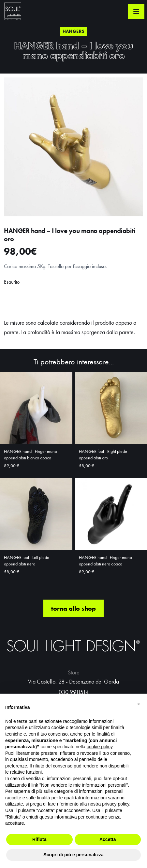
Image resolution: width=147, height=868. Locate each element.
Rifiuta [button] (39, 839)
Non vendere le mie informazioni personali (84, 785)
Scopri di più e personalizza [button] (73, 855)
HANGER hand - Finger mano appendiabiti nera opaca (105, 561)
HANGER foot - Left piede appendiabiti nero (27, 561)
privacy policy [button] (116, 804)
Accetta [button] (108, 839)
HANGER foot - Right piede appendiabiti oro (103, 454)
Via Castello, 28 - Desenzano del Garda (73, 681)
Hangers (73, 31)
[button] (139, 704)
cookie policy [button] (100, 747)
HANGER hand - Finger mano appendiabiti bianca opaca (30, 454)
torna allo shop (73, 608)
